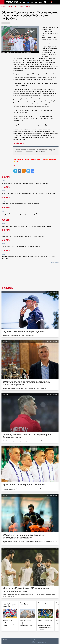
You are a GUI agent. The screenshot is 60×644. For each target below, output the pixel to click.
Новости (4, 6)
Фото (22, 6)
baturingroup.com (41, 642)
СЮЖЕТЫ (28, 6)
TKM (32, 2)
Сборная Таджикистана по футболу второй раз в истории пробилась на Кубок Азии (28, 193)
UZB (36, 2)
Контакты (5, 640)
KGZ (24, 2)
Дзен (17, 162)
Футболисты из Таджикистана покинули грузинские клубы (20, 204)
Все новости (55, 263)
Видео (16, 6)
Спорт (12, 23)
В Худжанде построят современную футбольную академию (21, 246)
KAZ (20, 2)
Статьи (10, 6)
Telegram (52, 159)
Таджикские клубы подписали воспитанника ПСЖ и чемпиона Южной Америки (27, 226)
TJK (28, 2)
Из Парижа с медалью (24, 604)
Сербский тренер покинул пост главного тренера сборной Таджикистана (25, 183)
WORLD (40, 2)
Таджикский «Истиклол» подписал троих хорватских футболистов (23, 236)
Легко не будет (43, 603)
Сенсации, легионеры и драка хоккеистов (9, 605)
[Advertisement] (30, 276)
